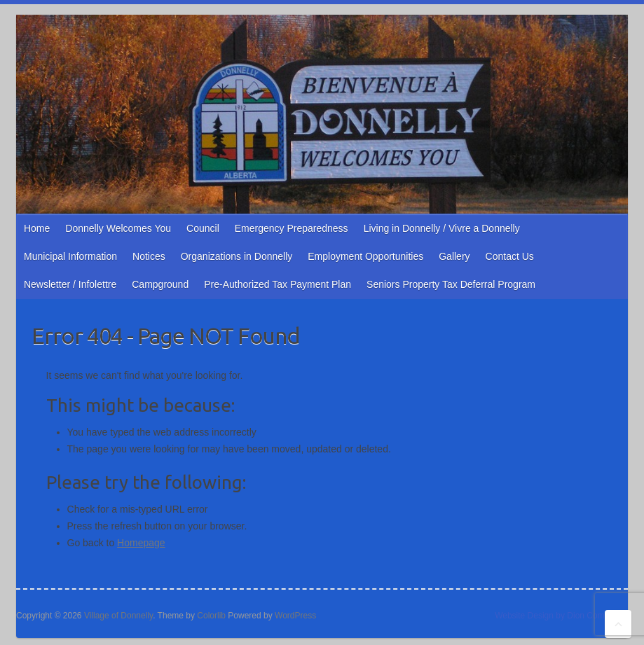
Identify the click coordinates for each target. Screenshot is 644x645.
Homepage (141, 543)
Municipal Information (70, 256)
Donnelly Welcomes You (118, 228)
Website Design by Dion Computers (561, 616)
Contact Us (510, 256)
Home (37, 228)
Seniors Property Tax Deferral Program (451, 284)
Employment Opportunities (365, 256)
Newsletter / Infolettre (70, 284)
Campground (160, 284)
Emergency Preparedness (292, 228)
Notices (149, 256)
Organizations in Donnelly (237, 256)
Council (203, 228)
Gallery (454, 256)
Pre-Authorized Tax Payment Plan (278, 284)
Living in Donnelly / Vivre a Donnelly (442, 228)
